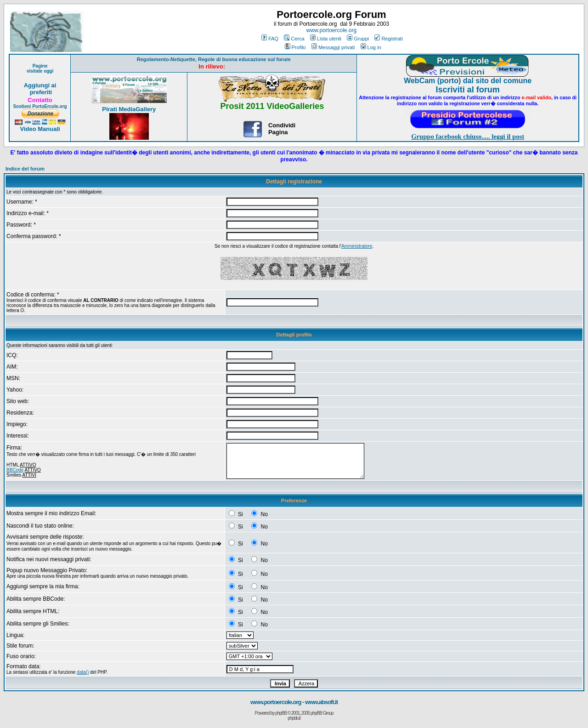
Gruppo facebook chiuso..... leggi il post (468, 136)
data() (83, 672)
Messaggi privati (333, 47)
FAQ (270, 39)
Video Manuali (40, 129)
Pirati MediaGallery (129, 109)
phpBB (281, 713)
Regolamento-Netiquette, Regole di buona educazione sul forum (214, 59)
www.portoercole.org (331, 30)
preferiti (40, 92)
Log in (371, 47)
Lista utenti (326, 39)
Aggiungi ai (40, 85)
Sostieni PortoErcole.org (40, 106)
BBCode (15, 470)
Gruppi (358, 39)
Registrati (388, 39)
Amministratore (357, 246)
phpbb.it (294, 718)
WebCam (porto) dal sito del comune (468, 81)
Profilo (295, 47)
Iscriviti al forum (468, 90)
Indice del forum (25, 169)
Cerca (294, 39)
